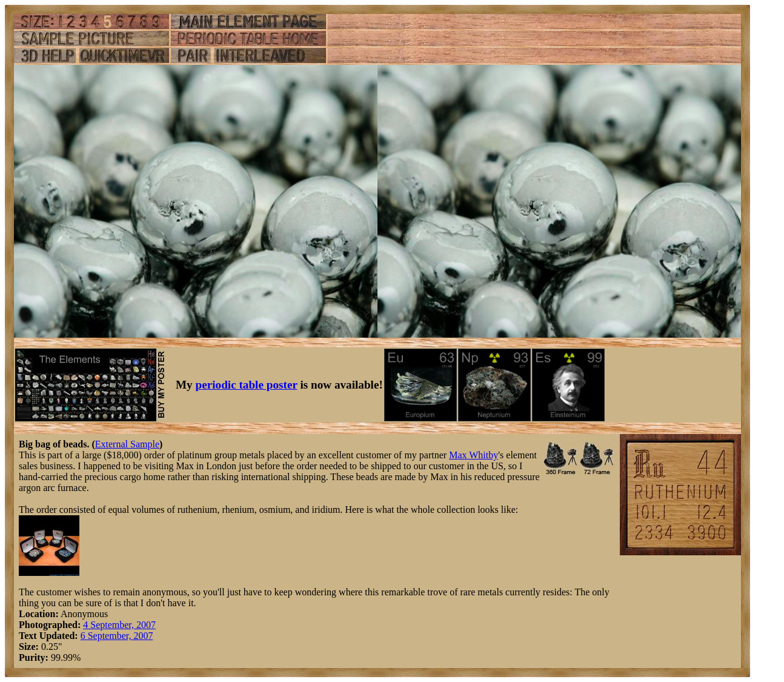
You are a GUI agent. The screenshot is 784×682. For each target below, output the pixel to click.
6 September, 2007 (117, 636)
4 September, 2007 (119, 625)
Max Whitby (473, 455)
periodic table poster (247, 385)
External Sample (127, 444)
